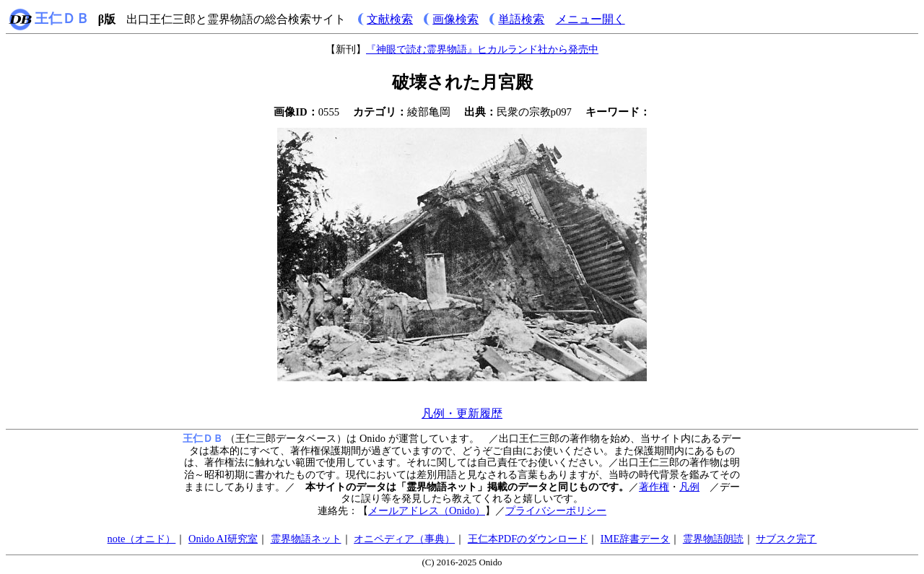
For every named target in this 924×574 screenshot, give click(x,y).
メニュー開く (590, 19)
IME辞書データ (635, 539)
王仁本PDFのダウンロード (528, 539)
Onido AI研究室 (223, 539)
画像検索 (456, 19)
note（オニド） (142, 539)
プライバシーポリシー (556, 510)
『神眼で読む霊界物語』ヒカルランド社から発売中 (482, 49)
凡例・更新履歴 (462, 413)
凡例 (689, 487)
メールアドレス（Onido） (427, 510)
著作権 (654, 487)
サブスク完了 (786, 539)
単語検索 (521, 19)
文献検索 (390, 19)
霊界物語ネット (306, 539)
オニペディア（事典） (404, 539)
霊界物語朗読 (713, 539)
